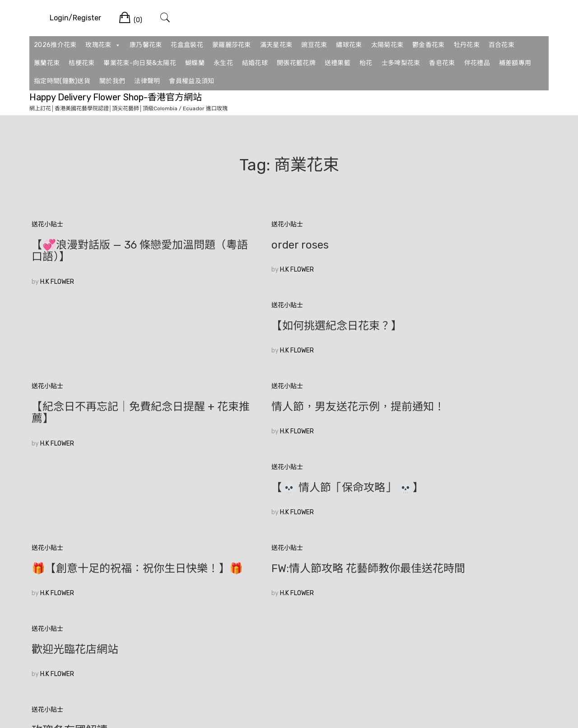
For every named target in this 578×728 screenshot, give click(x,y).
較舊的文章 (47, 584)
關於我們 (112, 81)
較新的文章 (531, 584)
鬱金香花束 (429, 45)
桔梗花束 (82, 63)
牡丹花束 (467, 45)
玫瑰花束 (103, 45)
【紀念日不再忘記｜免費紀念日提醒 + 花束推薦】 (113, 343)
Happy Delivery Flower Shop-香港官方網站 (116, 97)
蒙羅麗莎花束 (232, 45)
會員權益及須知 (191, 81)
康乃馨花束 (146, 45)
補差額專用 (515, 63)
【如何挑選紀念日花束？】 (449, 245)
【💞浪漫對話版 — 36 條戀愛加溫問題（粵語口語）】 (113, 251)
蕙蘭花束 (47, 63)
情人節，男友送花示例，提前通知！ (284, 343)
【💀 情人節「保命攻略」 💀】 (460, 338)
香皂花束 (442, 63)
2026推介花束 (55, 45)
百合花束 (501, 45)
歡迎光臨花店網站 (427, 431)
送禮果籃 (338, 63)
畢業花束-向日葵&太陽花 (140, 63)
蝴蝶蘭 (195, 63)
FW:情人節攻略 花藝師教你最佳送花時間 (288, 437)
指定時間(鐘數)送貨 (62, 81)
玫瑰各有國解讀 (70, 523)
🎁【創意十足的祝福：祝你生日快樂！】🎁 (109, 437)
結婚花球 (255, 63)
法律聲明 (147, 81)
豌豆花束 (314, 45)
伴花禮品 (477, 63)
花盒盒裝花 (187, 45)
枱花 (366, 63)
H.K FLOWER (57, 282)
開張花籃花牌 (296, 63)
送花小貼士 (47, 224)
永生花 (223, 63)
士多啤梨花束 (401, 63)
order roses (236, 245)
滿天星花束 (276, 45)
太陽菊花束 (387, 45)
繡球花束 (349, 45)
